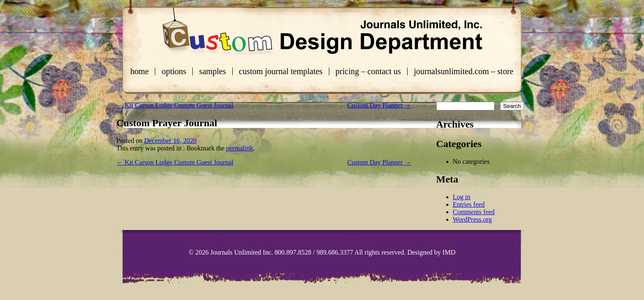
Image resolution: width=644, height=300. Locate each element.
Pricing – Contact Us (368, 71)
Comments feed (474, 212)
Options (174, 71)
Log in (462, 197)
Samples (212, 71)
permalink (240, 148)
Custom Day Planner (379, 105)
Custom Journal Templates (281, 71)
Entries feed (469, 204)
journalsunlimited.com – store (464, 71)
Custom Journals (322, 31)
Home (139, 71)
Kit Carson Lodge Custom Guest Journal (175, 105)
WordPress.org (472, 219)
